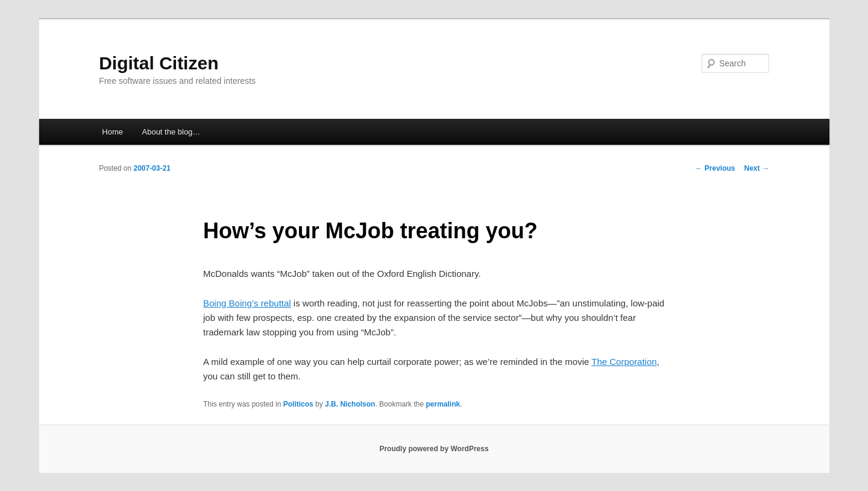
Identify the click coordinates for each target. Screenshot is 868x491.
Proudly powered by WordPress (434, 449)
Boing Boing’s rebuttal (247, 303)
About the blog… (171, 132)
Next (757, 168)
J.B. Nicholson (350, 404)
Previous (715, 168)
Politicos (298, 404)
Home (112, 132)
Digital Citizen (159, 63)
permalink (443, 404)
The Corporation (624, 362)
